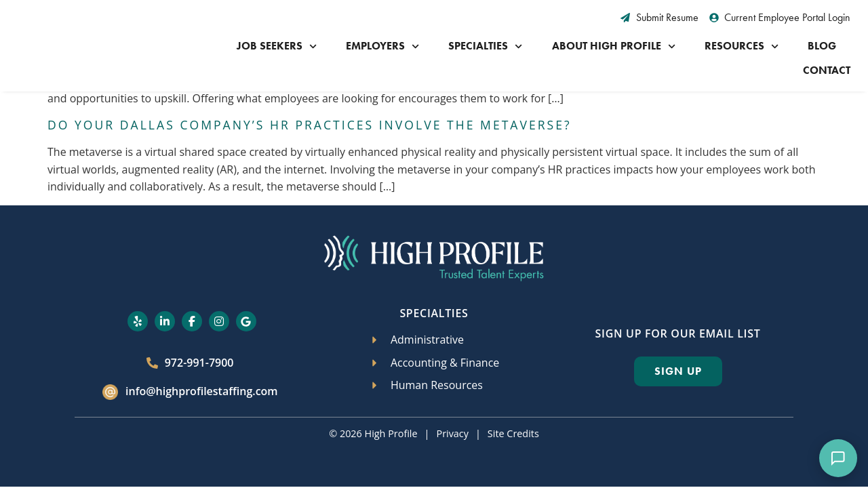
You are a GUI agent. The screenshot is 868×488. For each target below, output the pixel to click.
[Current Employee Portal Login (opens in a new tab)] (780, 18)
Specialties (485, 46)
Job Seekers (277, 46)
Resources (742, 46)
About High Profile (614, 46)
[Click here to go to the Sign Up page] (678, 348)
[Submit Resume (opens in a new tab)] (659, 18)
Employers (382, 46)
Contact (827, 70)
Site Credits (513, 410)
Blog (822, 46)
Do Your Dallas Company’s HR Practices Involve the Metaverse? (310, 101)
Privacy (452, 410)
